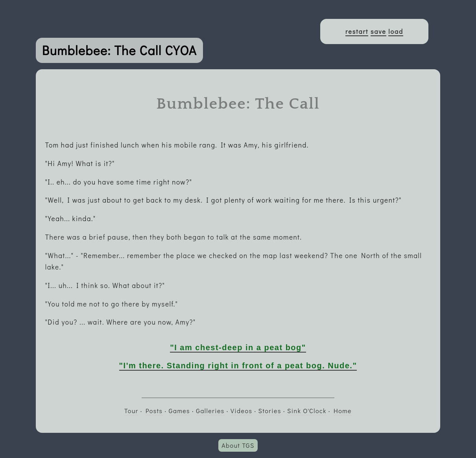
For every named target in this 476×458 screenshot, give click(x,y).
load (396, 31)
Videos (241, 411)
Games (179, 411)
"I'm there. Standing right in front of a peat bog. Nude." (238, 366)
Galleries (210, 411)
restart (357, 31)
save (378, 31)
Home (343, 411)
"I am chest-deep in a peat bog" (238, 347)
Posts (154, 411)
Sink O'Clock (307, 411)
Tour (131, 411)
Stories (270, 411)
